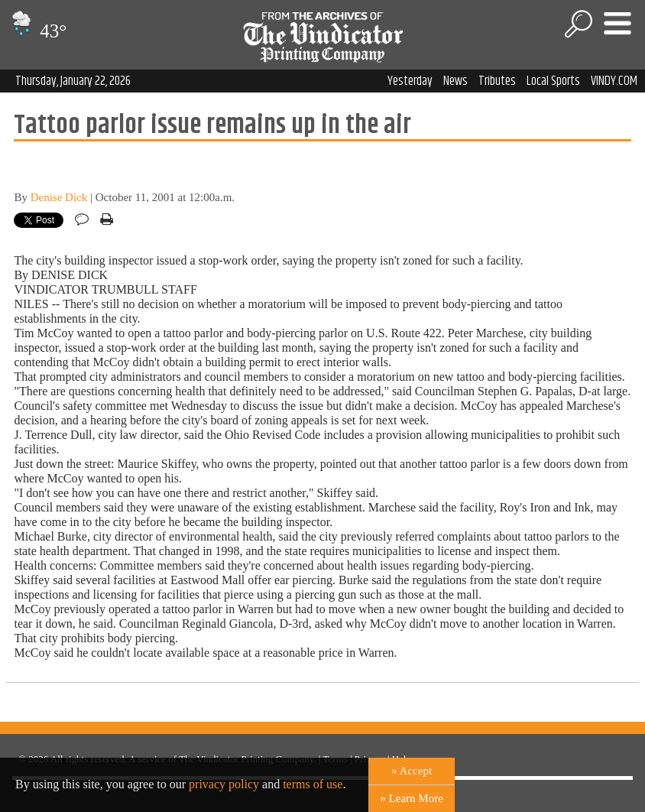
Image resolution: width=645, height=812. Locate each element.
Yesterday (410, 81)
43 (37, 31)
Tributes (497, 81)
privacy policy (224, 784)
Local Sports (553, 81)
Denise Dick (59, 197)
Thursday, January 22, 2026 (73, 81)
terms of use (313, 784)
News (455, 81)
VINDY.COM (614, 81)
